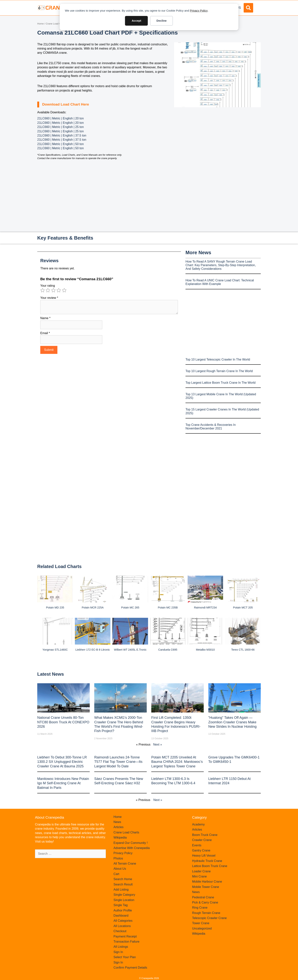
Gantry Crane (201, 850)
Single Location (124, 900)
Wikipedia (120, 838)
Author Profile (123, 910)
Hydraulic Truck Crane (207, 861)
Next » (158, 744)
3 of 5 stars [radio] (53, 290)
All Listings (121, 947)
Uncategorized (202, 928)
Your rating (48, 286)
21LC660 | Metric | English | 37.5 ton (62, 135)
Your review (49, 298)
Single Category (124, 895)
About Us (120, 869)
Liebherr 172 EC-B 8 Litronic (93, 650)
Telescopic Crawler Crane (209, 918)
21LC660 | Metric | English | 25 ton (61, 127)
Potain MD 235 (55, 608)
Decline (161, 21)
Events (197, 845)
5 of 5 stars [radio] (64, 290)
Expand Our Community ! (131, 843)
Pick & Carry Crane (205, 902)
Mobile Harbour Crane (207, 882)
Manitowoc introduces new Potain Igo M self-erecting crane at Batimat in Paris (63, 783)
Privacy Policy (199, 11)
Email (45, 333)
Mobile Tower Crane (206, 887)
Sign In (118, 952)
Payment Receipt (125, 936)
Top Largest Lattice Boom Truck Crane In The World (220, 383)
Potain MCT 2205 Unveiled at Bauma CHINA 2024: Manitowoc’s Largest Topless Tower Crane (177, 762)
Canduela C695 (168, 650)
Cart (116, 874)
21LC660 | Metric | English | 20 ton (61, 118)
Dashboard (121, 916)
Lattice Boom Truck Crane (210, 866)
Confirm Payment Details (130, 968)
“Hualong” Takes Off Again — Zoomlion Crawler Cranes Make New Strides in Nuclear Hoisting (232, 722)
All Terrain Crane (125, 864)
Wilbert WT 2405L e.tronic (130, 650)
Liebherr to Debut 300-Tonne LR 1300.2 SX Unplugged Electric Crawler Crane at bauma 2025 (62, 762)
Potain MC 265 (130, 608)
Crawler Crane (202, 840)
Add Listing (121, 890)
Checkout (120, 931)
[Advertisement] (217, 139)
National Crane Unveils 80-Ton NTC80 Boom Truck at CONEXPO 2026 (63, 722)
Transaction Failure (126, 942)
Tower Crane (201, 923)
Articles (118, 827)
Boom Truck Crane (205, 835)
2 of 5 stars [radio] (48, 290)
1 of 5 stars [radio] (43, 290)
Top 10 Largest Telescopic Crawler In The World (218, 359)
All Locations (122, 926)
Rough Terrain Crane (206, 913)
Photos (118, 858)
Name (45, 318)
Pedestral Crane (203, 897)
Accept (136, 21)
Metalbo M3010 (205, 650)
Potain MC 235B (168, 608)
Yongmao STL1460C (55, 650)
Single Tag (120, 905)
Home (40, 24)
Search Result (123, 884)
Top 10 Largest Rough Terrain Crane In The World (219, 371)
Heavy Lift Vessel (204, 856)
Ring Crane (200, 908)
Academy (199, 824)
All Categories (123, 921)
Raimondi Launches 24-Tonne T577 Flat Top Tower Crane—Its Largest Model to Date (118, 762)
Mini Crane (199, 876)
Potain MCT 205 (243, 608)
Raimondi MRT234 (205, 608)
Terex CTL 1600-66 (243, 650)
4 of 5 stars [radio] (59, 290)
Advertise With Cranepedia (132, 848)
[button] (248, 8)
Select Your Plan (125, 957)
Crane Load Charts (56, 24)
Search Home (123, 879)
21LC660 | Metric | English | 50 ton (61, 144)
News (117, 822)
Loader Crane (201, 871)
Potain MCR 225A (93, 608)
